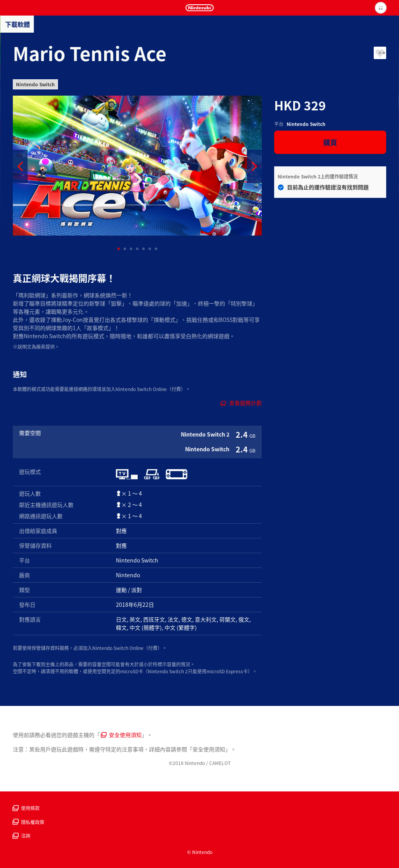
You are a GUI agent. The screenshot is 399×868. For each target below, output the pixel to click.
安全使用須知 (121, 735)
